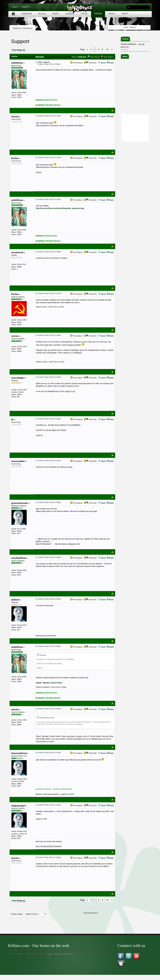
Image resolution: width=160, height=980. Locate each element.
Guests (16, 116)
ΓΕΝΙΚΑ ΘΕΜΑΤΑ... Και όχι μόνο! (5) (133, 46)
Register (25, 7)
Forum (125, 39)
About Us (58, 954)
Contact (50, 954)
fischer (16, 158)
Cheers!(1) (90, 63)
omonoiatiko (19, 461)
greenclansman (20, 503)
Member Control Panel (52, 683)
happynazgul (19, 806)
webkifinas (18, 63)
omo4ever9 (18, 252)
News (125, 56)
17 (107, 49)
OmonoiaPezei (20, 753)
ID (13, 419)
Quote (103, 63)
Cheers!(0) (90, 116)
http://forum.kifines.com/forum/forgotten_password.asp (60, 208)
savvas (16, 336)
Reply (111, 63)
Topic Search (93, 57)
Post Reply (18, 50)
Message (40, 57)
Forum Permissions (91, 913)
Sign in (15, 7)
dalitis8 (16, 600)
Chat (126, 27)
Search (133, 27)
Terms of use (68, 954)
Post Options (76, 63)
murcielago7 (19, 378)
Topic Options (107, 57)
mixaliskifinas (20, 558)
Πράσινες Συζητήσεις (22, 28)
